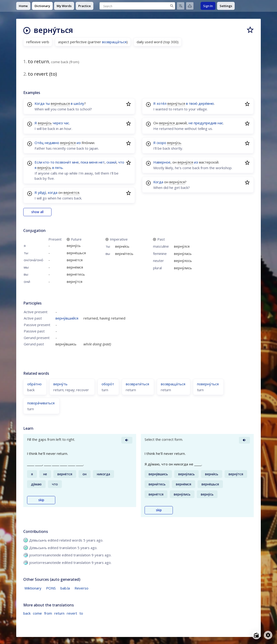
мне (75, 162)
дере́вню (206, 103)
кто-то (49, 162)
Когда (40, 103)
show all (37, 212)
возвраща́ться (114, 42)
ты (48, 103)
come (37, 613)
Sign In (208, 6)
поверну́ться (208, 384)
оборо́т (108, 384)
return (59, 613)
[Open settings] (268, 635)
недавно (52, 143)
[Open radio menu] (256, 635)
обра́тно (34, 384)
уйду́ (42, 192)
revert (72, 613)
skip (41, 500)
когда (53, 192)
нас (220, 123)
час (66, 123)
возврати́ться (137, 384)
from (48, 613)
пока (84, 162)
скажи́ (111, 162)
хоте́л (162, 103)
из (79, 143)
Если (38, 162)
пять (59, 168)
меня (93, 162)
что (121, 162)
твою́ (193, 103)
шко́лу (79, 103)
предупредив (205, 123)
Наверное (162, 162)
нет (102, 162)
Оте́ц (39, 143)
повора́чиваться (41, 403)
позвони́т (63, 162)
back (27, 613)
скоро (161, 143)
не (191, 123)
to (81, 613)
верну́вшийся (67, 318)
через (58, 123)
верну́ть (60, 384)
